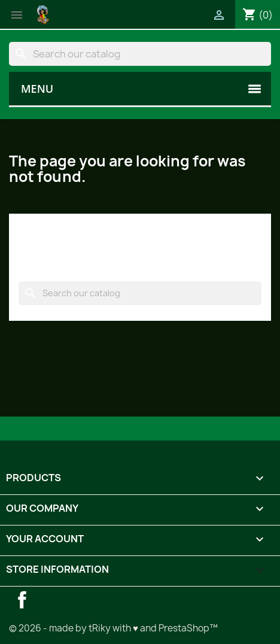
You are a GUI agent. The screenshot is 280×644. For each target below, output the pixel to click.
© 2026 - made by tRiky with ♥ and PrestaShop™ (113, 628)
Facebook (22, 600)
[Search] (140, 54)
